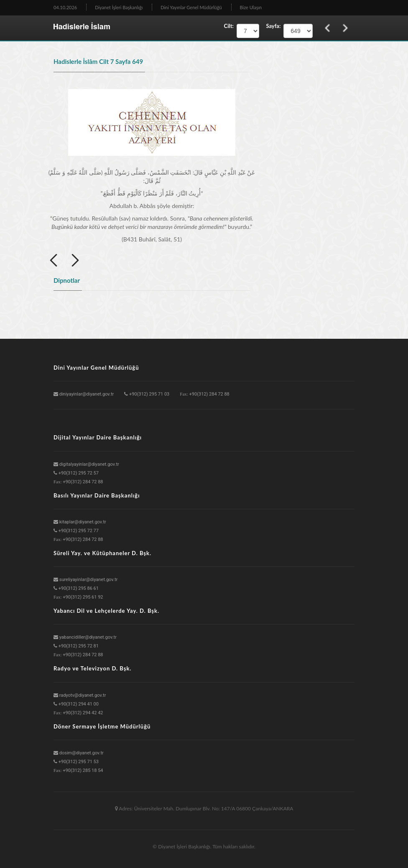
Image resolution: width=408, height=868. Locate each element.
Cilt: (229, 26)
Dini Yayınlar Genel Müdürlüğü (191, 7)
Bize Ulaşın (251, 7)
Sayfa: (271, 26)
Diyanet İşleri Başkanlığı (119, 7)
